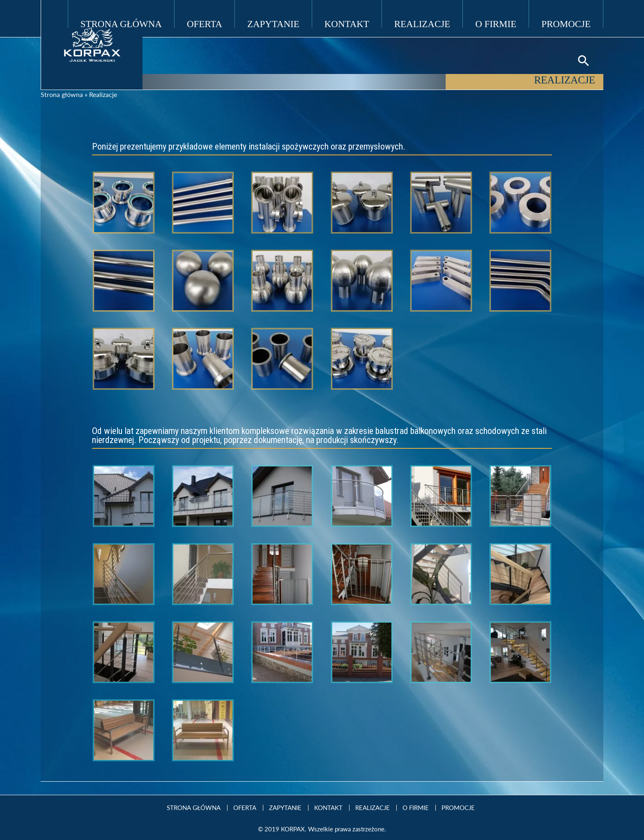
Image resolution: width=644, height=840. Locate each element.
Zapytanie (273, 23)
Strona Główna (121, 23)
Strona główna (62, 94)
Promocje (566, 23)
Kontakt (347, 23)
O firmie (496, 23)
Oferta (205, 23)
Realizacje (422, 23)
